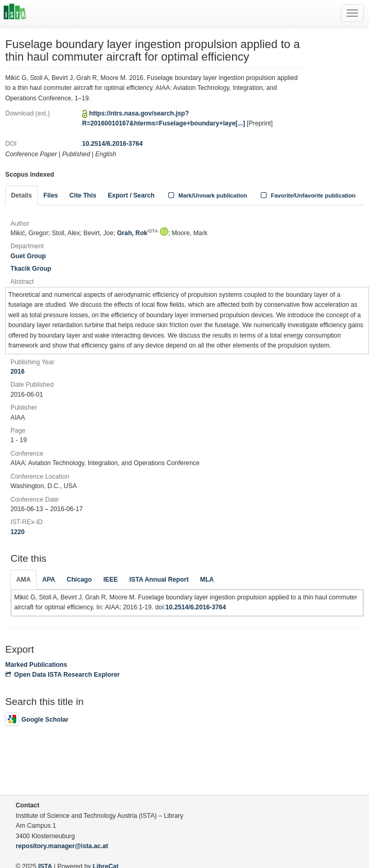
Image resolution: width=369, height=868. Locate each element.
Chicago (79, 580)
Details (21, 195)
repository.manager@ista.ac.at (62, 846)
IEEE (111, 580)
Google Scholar (37, 720)
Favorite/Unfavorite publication (307, 195)
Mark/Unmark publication (207, 195)
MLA (207, 580)
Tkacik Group (31, 269)
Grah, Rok (137, 233)
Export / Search (131, 195)
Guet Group (28, 256)
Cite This (83, 195)
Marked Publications (36, 665)
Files (51, 195)
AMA (24, 580)
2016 (18, 372)
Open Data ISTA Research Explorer (62, 675)
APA (49, 580)
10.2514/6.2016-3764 (112, 144)
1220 (18, 532)
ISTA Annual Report (159, 580)
